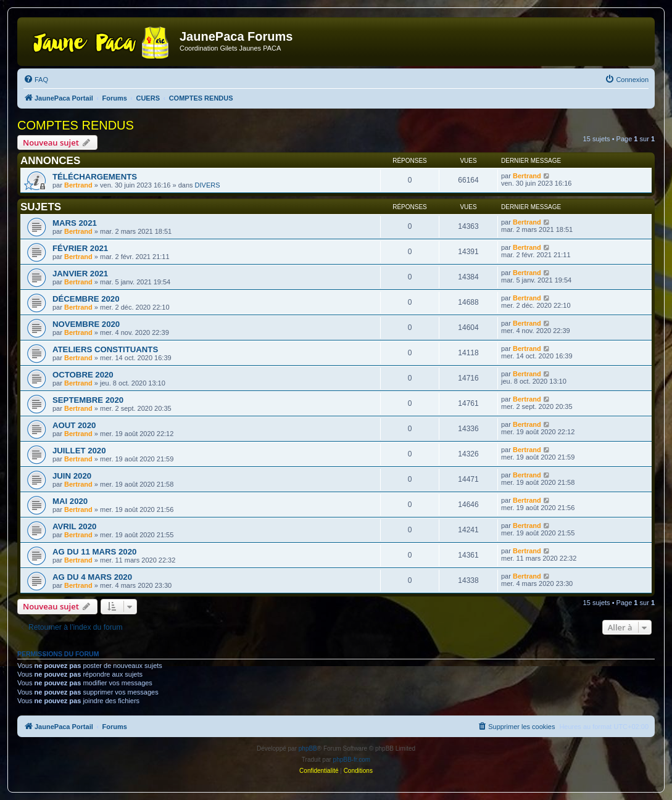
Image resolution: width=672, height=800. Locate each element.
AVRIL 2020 (74, 526)
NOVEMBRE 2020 (86, 324)
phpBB (308, 748)
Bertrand (78, 185)
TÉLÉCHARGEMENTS (95, 177)
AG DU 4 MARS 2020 (92, 577)
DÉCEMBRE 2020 (86, 299)
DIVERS (208, 185)
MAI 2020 (70, 501)
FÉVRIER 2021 (80, 248)
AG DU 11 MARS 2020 (94, 552)
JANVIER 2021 (80, 274)
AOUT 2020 (74, 425)
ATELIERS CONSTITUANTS (105, 349)
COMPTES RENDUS (76, 125)
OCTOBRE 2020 (83, 375)
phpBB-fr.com (352, 760)
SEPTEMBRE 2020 (88, 400)
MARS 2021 (75, 223)
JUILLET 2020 (79, 451)
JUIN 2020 (72, 476)
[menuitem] (36, 80)
